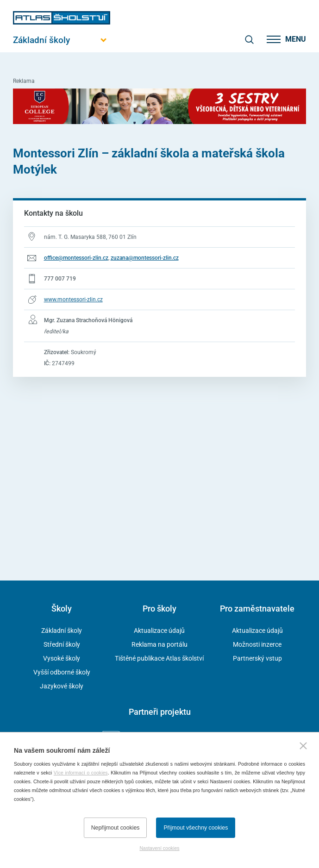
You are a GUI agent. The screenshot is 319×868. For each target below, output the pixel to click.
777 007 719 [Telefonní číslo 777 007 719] (60, 279)
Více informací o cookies (81, 773)
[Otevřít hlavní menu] (62, 40)
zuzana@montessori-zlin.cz (145, 258)
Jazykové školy (62, 686)
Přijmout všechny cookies (196, 828)
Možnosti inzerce (257, 644)
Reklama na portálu (159, 644)
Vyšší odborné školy (62, 672)
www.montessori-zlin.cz (73, 300)
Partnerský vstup (257, 658)
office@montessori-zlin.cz (76, 258)
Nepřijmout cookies (116, 828)
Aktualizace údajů (159, 631)
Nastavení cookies (159, 848)
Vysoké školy (62, 658)
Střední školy (62, 644)
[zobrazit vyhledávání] (249, 39)
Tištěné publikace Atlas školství (159, 658)
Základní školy (62, 631)
